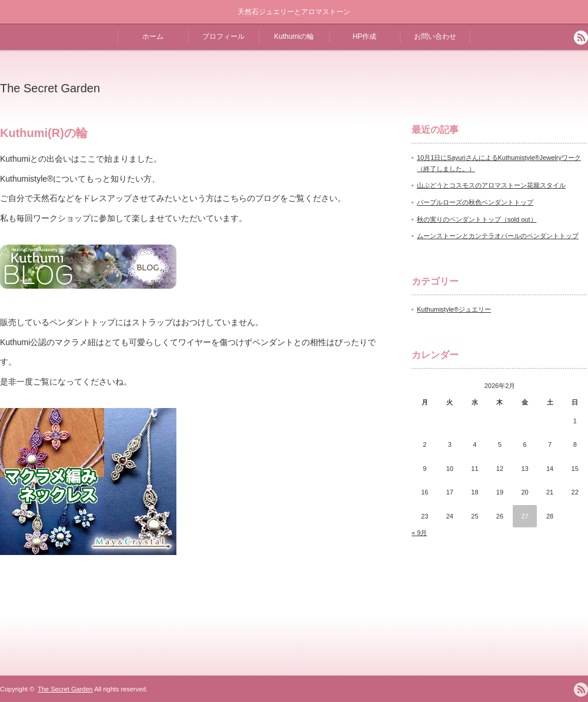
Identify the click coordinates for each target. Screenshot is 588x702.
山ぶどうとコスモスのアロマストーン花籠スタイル (491, 185)
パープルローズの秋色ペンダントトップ (475, 202)
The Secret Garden (50, 88)
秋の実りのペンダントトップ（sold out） (477, 219)
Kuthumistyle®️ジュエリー (454, 309)
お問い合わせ (435, 36)
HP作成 (365, 36)
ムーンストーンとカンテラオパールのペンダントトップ (498, 236)
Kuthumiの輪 (294, 36)
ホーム (153, 36)
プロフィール (223, 36)
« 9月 (419, 533)
